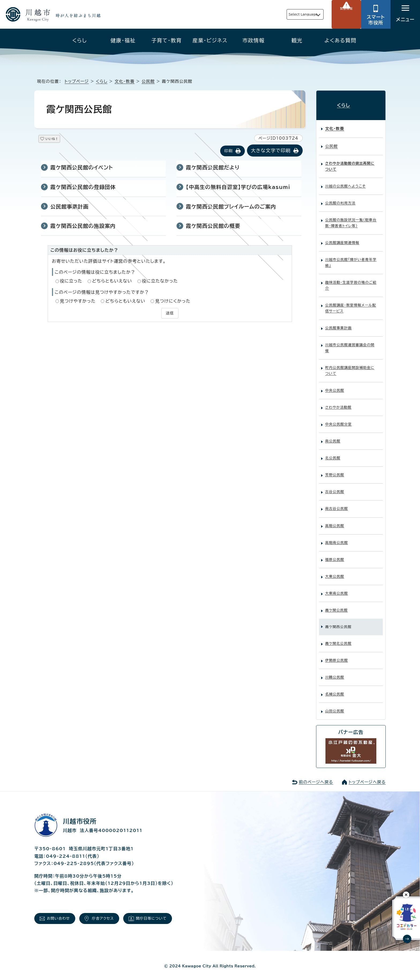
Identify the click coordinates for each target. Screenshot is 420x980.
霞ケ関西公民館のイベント (82, 168)
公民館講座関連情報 (342, 238)
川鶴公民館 (335, 673)
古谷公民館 (335, 487)
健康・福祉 (123, 40)
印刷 (228, 151)
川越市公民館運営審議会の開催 (350, 344)
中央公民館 (335, 386)
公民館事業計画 (70, 207)
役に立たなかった (160, 281)
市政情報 (254, 40)
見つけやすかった (78, 302)
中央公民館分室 (338, 420)
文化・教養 (125, 81)
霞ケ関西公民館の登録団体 (83, 188)
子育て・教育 (167, 40)
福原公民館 (335, 555)
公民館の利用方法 (340, 199)
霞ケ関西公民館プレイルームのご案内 (231, 207)
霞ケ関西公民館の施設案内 (83, 226)
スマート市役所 (376, 20)
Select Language (290, 14)
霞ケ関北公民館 (338, 639)
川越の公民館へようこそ (346, 182)
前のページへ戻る (316, 778)
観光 (297, 40)
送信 (170, 313)
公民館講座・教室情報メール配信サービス (351, 304)
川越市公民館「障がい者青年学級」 (351, 258)
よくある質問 (340, 40)
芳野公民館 (335, 471)
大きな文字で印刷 (271, 151)
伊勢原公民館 (337, 656)
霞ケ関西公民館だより (213, 168)
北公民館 (333, 454)
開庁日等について (168, 916)
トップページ (77, 81)
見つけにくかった (173, 302)
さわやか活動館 (338, 403)
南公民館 (333, 437)
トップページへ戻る (367, 778)
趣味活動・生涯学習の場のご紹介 (351, 281)
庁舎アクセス (113, 916)
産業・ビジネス (210, 40)
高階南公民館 (337, 538)
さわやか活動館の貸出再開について (350, 162)
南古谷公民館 (337, 504)
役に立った (71, 281)
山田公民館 (335, 706)
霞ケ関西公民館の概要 (213, 226)
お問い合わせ (62, 916)
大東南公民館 (337, 589)
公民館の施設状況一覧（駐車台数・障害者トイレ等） (351, 219)
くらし (80, 40)
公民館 (148, 81)
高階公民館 (335, 521)
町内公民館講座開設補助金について (350, 366)
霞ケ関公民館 (336, 606)
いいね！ (58, 140)
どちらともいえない (112, 281)
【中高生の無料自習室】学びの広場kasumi (238, 188)
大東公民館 (335, 572)
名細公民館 (335, 690)
